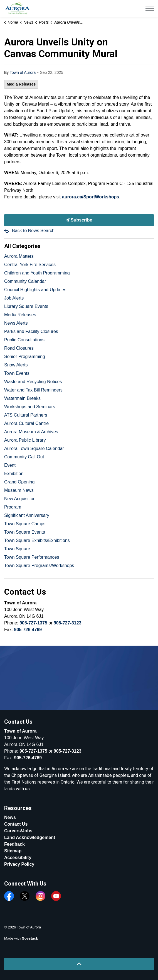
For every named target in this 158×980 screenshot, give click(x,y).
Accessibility (18, 858)
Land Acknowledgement (30, 837)
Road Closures (19, 348)
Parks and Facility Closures (31, 331)
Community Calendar (25, 281)
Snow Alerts (16, 365)
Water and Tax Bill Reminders (33, 390)
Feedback (14, 844)
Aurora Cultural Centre (26, 423)
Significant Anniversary (27, 515)
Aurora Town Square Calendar (34, 448)
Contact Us (16, 824)
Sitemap (13, 851)
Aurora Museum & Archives (31, 432)
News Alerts (16, 323)
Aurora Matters (19, 256)
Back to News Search (33, 231)
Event (10, 465)
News (10, 817)
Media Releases (21, 84)
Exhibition (14, 474)
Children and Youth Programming (37, 273)
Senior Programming (25, 357)
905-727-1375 (33, 623)
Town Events (17, 373)
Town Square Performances (32, 557)
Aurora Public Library (25, 440)
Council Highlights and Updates (35, 290)
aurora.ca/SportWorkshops (91, 197)
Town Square (17, 549)
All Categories (22, 246)
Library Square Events (26, 306)
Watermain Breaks (22, 398)
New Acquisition (20, 499)
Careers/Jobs (18, 831)
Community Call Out (24, 457)
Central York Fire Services (30, 265)
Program (13, 507)
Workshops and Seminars (30, 407)
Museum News (19, 490)
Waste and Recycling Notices (33, 382)
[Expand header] (150, 8)
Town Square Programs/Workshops (39, 566)
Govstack (30, 938)
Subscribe (79, 220)
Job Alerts (14, 298)
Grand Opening (19, 482)
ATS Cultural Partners (26, 415)
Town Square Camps (25, 524)
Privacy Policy (19, 864)
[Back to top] (79, 964)
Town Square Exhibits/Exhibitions (37, 540)
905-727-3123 (68, 623)
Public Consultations (24, 340)
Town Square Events (25, 532)
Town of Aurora (23, 72)
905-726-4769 (28, 630)
